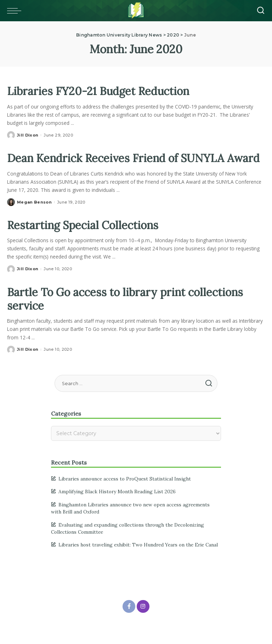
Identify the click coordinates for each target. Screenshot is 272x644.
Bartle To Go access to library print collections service (129, 312)
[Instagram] (143, 620)
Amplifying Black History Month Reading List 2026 (117, 505)
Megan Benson (34, 216)
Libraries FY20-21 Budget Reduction (101, 91)
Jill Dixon (28, 135)
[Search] (261, 11)
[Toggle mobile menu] (16, 11)
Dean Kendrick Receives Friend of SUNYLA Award (119, 165)
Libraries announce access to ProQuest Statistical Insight (125, 492)
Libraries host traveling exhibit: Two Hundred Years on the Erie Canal (138, 559)
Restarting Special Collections (85, 238)
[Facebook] (129, 620)
